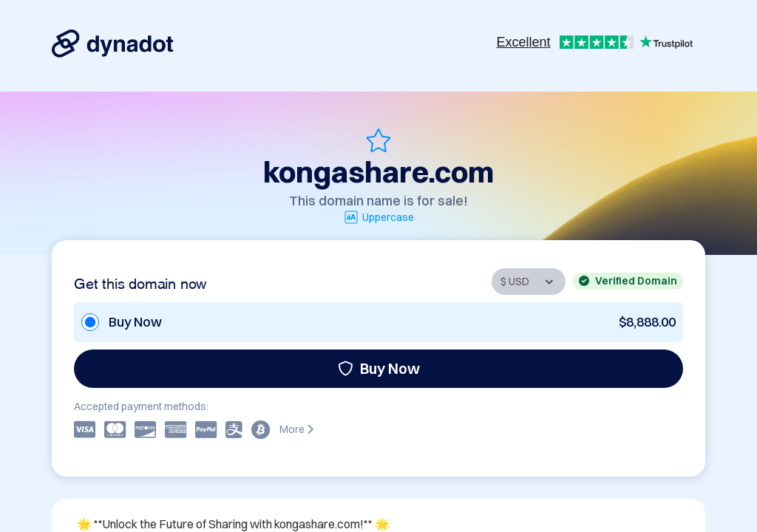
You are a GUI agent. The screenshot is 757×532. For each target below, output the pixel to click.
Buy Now (379, 368)
